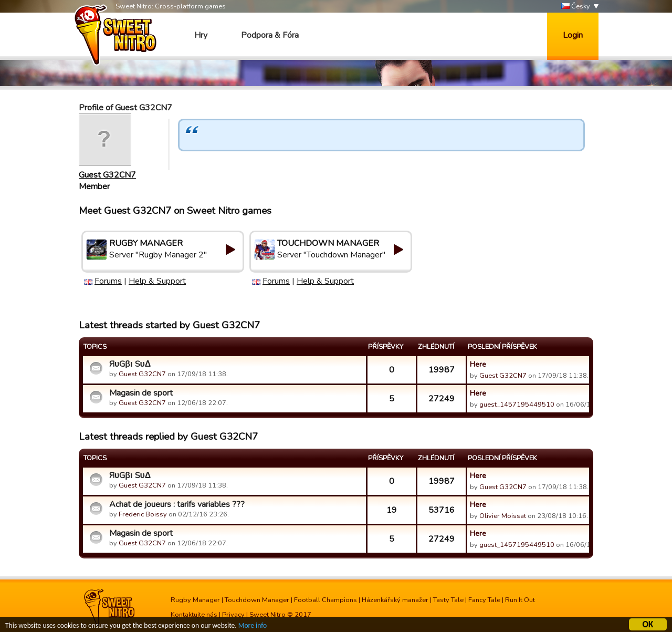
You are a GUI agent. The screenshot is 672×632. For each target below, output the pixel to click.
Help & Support (157, 281)
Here (478, 364)
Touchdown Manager (257, 600)
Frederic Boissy (143, 514)
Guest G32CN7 (107, 175)
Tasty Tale (448, 600)
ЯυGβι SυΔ (130, 364)
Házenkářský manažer (395, 600)
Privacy (233, 615)
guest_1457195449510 (517, 405)
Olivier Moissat (503, 516)
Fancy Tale (484, 600)
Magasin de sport (141, 393)
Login (573, 35)
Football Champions (325, 600)
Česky (576, 7)
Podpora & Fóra (270, 35)
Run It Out (520, 600)
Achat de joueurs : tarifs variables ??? (177, 504)
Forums (108, 281)
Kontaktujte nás (194, 615)
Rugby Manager (195, 600)
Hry (201, 35)
